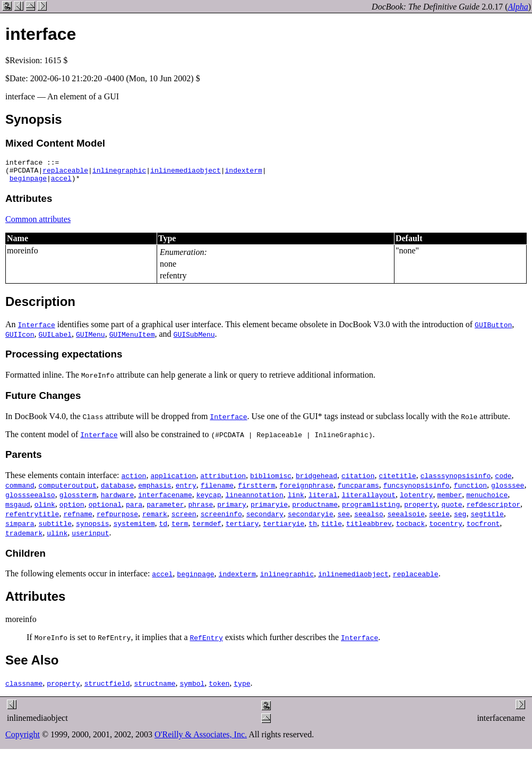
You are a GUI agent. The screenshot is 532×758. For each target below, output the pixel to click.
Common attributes (38, 224)
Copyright (23, 739)
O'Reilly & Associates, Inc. (201, 739)
